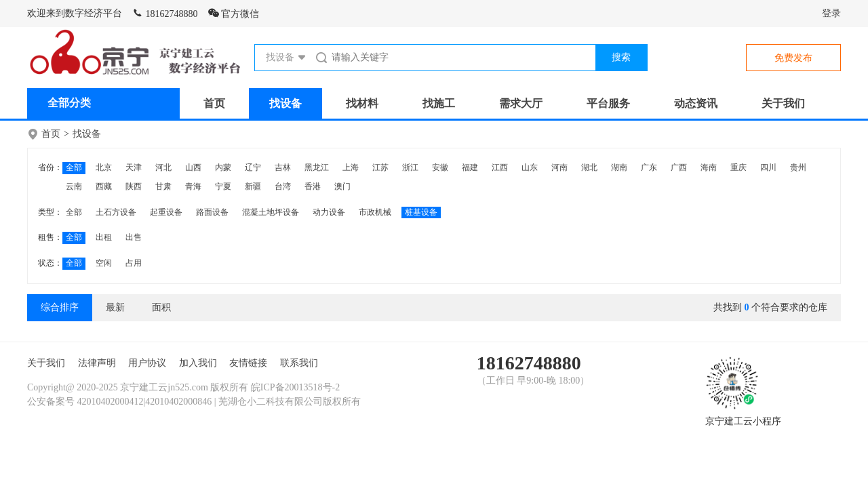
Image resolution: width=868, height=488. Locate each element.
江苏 (380, 167)
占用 (134, 263)
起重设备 (166, 212)
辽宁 (253, 167)
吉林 (283, 167)
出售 (134, 237)
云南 (74, 186)
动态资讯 (696, 103)
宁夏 (223, 186)
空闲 (104, 263)
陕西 (134, 186)
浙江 (410, 167)
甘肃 (163, 186)
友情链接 (248, 363)
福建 (470, 167)
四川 (768, 167)
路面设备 (212, 212)
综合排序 (60, 307)
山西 (193, 167)
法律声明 (97, 363)
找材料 (362, 103)
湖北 (589, 167)
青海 (193, 186)
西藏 (104, 186)
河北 (163, 167)
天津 (134, 167)
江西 (500, 167)
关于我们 (783, 103)
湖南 (619, 167)
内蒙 (223, 167)
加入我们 (198, 363)
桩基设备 (421, 212)
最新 (115, 307)
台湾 (283, 186)
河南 (559, 167)
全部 (74, 167)
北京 (104, 167)
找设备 (285, 103)
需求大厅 (521, 103)
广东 (649, 167)
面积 (161, 307)
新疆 (253, 186)
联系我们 (299, 363)
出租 (104, 237)
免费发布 (793, 58)
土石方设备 (116, 212)
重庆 (738, 167)
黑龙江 (317, 167)
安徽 (440, 167)
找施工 (439, 103)
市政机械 (375, 212)
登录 (831, 13)
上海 (351, 167)
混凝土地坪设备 (271, 212)
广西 (679, 167)
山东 (530, 167)
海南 (709, 167)
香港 (313, 186)
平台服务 (608, 103)
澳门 (342, 186)
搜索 (621, 57)
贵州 (798, 167)
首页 (214, 103)
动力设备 (329, 212)
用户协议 (147, 363)
